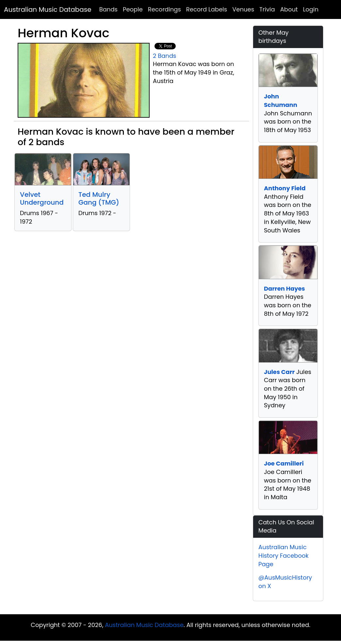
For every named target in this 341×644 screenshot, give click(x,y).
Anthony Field (285, 188)
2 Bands (164, 56)
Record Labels (207, 9)
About (289, 9)
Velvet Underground (42, 198)
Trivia (267, 9)
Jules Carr (279, 372)
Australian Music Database (48, 9)
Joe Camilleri (284, 463)
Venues (243, 9)
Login (311, 9)
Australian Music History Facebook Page (284, 555)
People (133, 9)
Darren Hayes (284, 288)
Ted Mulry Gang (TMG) (99, 198)
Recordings (164, 9)
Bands (108, 9)
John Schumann (281, 101)
